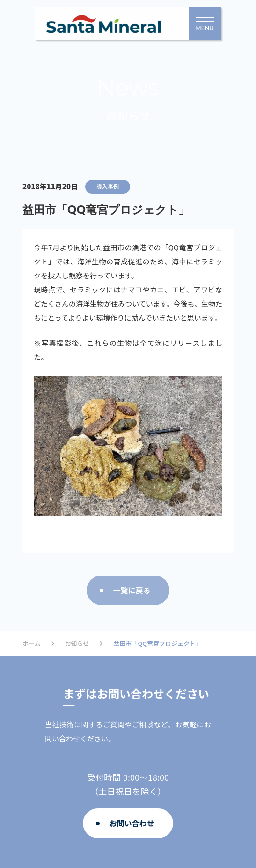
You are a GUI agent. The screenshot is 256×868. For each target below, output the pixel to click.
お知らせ (77, 644)
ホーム (32, 644)
